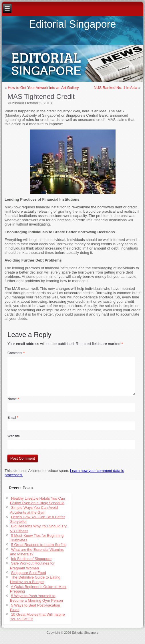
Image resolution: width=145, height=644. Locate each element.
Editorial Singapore (72, 24)
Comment (16, 353)
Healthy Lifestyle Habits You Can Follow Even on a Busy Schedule (37, 501)
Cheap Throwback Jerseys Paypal (64, 639)
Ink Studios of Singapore (31, 559)
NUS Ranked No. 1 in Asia (116, 88)
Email (13, 418)
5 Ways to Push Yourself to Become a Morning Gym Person (36, 598)
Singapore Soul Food (29, 573)
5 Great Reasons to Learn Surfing (39, 545)
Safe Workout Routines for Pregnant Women (32, 566)
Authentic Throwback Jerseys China (113, 639)
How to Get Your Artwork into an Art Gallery (43, 88)
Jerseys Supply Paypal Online (25, 636)
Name (13, 399)
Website (14, 436)
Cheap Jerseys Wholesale (65, 636)
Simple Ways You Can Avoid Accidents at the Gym (34, 510)
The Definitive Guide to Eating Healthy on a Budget (35, 580)
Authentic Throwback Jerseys (105, 636)
